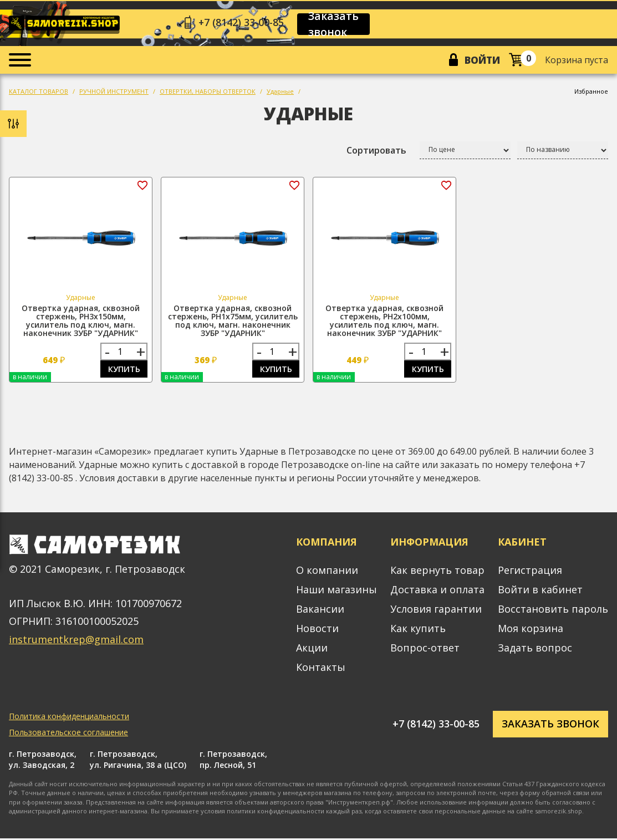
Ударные (280, 92)
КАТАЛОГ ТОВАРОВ (39, 92)
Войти (481, 60)
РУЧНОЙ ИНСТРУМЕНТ (114, 92)
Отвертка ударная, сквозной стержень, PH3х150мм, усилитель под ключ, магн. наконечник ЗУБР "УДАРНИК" (81, 322)
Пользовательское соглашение (68, 734)
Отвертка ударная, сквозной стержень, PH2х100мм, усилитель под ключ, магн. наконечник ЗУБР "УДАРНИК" (384, 322)
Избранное (591, 92)
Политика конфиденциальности (69, 718)
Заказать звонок (336, 24)
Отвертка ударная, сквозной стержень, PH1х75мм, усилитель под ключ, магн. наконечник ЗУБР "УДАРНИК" (233, 322)
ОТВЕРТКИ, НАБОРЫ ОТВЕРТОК (208, 92)
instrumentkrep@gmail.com (76, 641)
